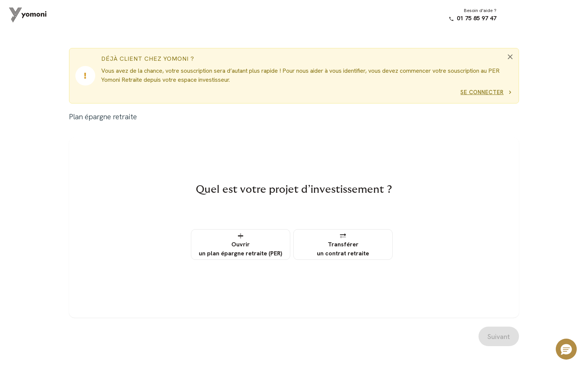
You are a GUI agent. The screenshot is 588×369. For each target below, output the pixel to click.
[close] (510, 57)
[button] (566, 349)
